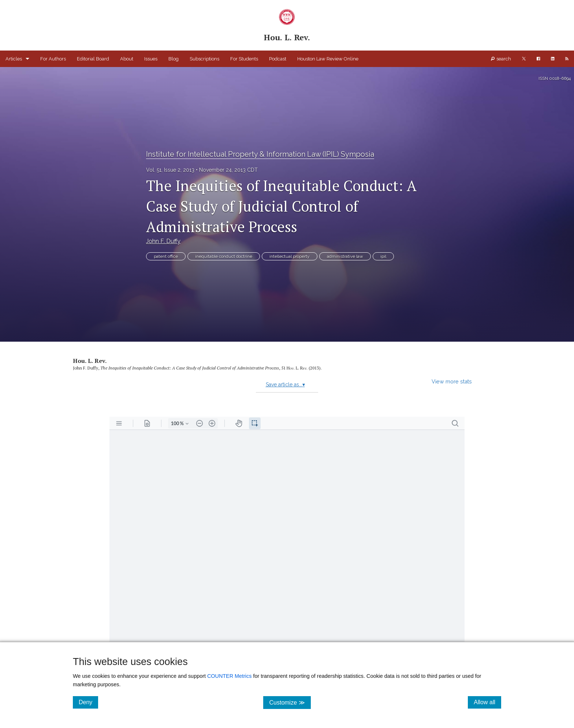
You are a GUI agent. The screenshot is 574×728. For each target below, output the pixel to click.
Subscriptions (204, 59)
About (127, 59)
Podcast (278, 59)
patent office (166, 256)
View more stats (452, 381)
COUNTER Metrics (230, 676)
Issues (151, 59)
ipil (383, 256)
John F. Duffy (163, 241)
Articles (14, 59)
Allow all (487, 702)
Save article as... (285, 385)
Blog (174, 59)
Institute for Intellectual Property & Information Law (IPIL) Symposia (260, 154)
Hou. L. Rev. (90, 361)
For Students (244, 59)
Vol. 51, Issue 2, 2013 (170, 170)
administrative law (345, 256)
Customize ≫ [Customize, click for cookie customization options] (290, 702)
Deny (88, 702)
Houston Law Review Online (328, 59)
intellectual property (290, 256)
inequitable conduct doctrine (224, 256)
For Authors (53, 59)
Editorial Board (93, 59)
